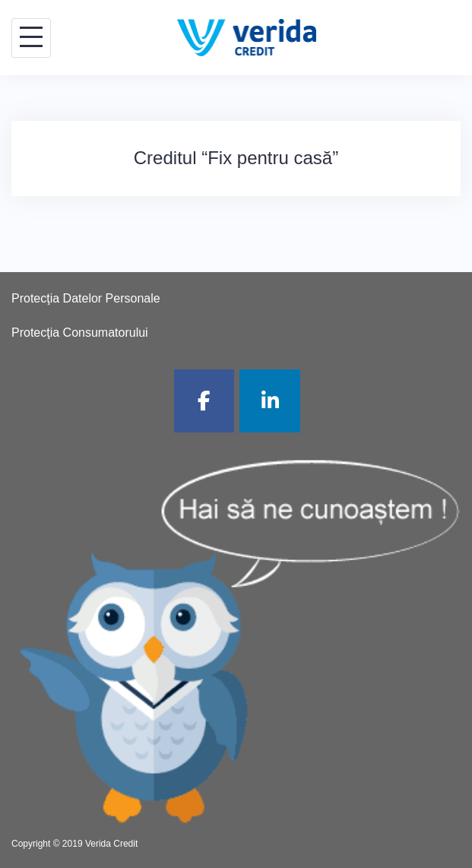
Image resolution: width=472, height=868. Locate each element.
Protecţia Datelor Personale (86, 298)
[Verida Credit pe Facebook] (204, 401)
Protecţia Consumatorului (80, 333)
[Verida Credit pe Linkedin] (270, 401)
